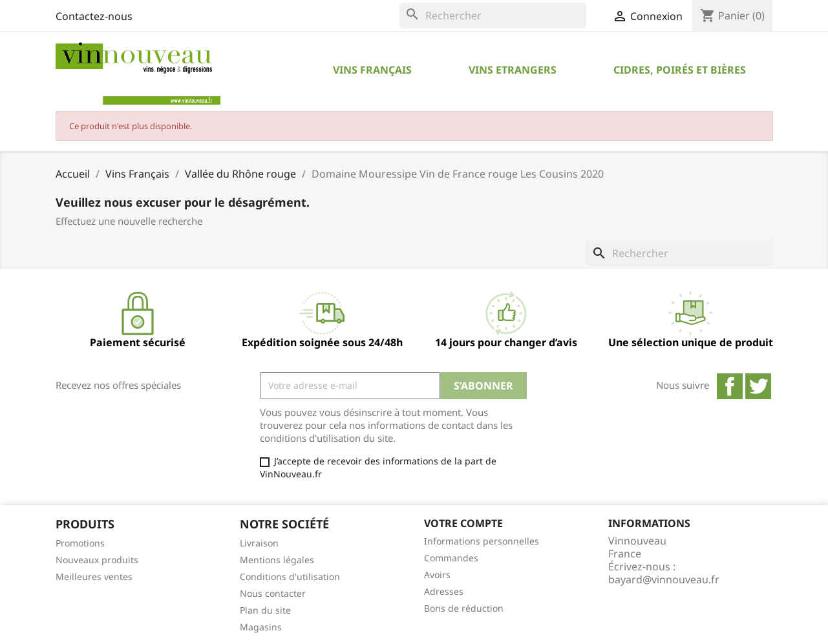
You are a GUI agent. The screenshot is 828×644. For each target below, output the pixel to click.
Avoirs (437, 575)
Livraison (259, 543)
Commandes (451, 558)
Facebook (730, 386)
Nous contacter (273, 593)
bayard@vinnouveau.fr (664, 579)
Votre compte (463, 523)
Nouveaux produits (97, 560)
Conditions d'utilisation (290, 576)
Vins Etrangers (513, 70)
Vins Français (372, 70)
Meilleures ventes (94, 576)
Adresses (444, 591)
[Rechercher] (493, 16)
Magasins (261, 627)
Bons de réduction (464, 608)
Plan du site (265, 610)
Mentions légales (277, 560)
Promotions (80, 543)
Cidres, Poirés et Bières (680, 70)
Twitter (758, 386)
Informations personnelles (482, 541)
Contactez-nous (94, 16)
